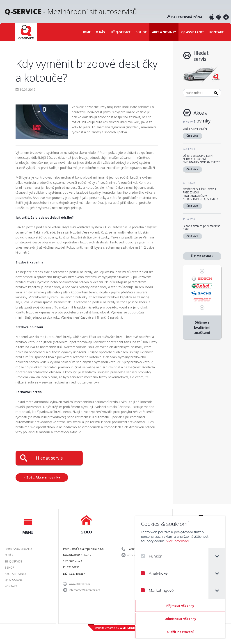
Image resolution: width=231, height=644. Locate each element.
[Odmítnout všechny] (180, 619)
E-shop (141, 32)
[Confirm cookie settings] (180, 632)
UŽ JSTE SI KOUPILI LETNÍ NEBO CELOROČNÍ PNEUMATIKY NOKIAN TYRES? (201, 159)
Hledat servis (49, 458)
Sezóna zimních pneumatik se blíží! (201, 228)
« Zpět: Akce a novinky (42, 477)
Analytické (154, 573)
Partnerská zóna (185, 17)
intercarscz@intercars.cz (85, 590)
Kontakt (217, 32)
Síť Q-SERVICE (120, 32)
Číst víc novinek (202, 256)
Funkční (152, 556)
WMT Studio (128, 628)
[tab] (217, 557)
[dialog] (180, 577)
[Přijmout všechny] (180, 606)
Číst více (192, 136)
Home (86, 32)
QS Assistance (193, 32)
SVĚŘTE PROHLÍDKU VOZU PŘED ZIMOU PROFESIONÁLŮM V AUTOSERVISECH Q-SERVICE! (200, 194)
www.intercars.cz (80, 584)
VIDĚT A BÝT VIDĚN (195, 129)
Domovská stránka (18, 549)
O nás (100, 32)
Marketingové (157, 591)
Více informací (178, 541)
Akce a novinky (164, 32)
